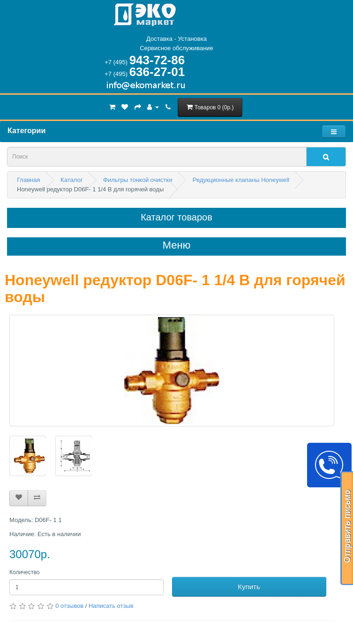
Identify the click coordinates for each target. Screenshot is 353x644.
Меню (176, 245)
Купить (249, 587)
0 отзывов (69, 606)
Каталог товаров (176, 217)
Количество (24, 572)
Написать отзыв (111, 606)
